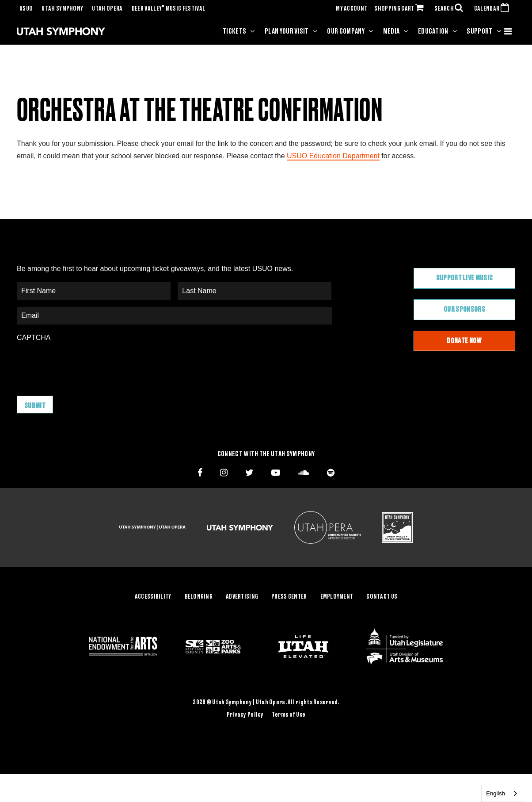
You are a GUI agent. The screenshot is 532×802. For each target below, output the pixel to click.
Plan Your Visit (287, 31)
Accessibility (153, 597)
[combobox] (502, 793)
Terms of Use (289, 715)
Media (391, 31)
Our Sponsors (464, 309)
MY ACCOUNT (351, 9)
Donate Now (464, 341)
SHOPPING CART (401, 9)
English (496, 793)
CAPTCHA (34, 338)
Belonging (199, 597)
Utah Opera (107, 9)
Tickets (234, 31)
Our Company (346, 31)
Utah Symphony (62, 9)
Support (479, 31)
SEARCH (451, 9)
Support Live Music (465, 278)
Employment (337, 597)
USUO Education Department (333, 156)
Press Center (289, 597)
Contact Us (382, 597)
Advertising (242, 597)
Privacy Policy (245, 715)
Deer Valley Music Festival (169, 9)
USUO (26, 9)
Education (433, 31)
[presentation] (84, 364)
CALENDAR (493, 9)
